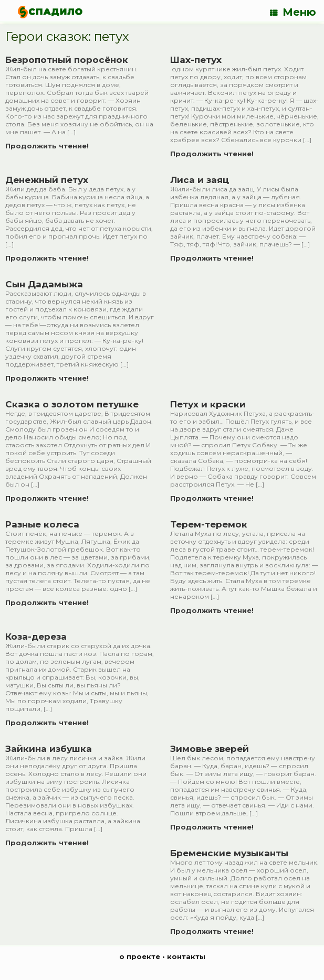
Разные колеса (42, 524)
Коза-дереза (36, 637)
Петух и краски (208, 404)
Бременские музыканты (229, 853)
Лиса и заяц (200, 180)
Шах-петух (196, 60)
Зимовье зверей (210, 749)
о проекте (140, 956)
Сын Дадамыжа (44, 284)
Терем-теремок (209, 524)
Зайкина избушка (49, 749)
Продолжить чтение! (50, 146)
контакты (186, 956)
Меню (293, 12)
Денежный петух (47, 180)
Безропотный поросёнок (67, 60)
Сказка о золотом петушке (72, 404)
